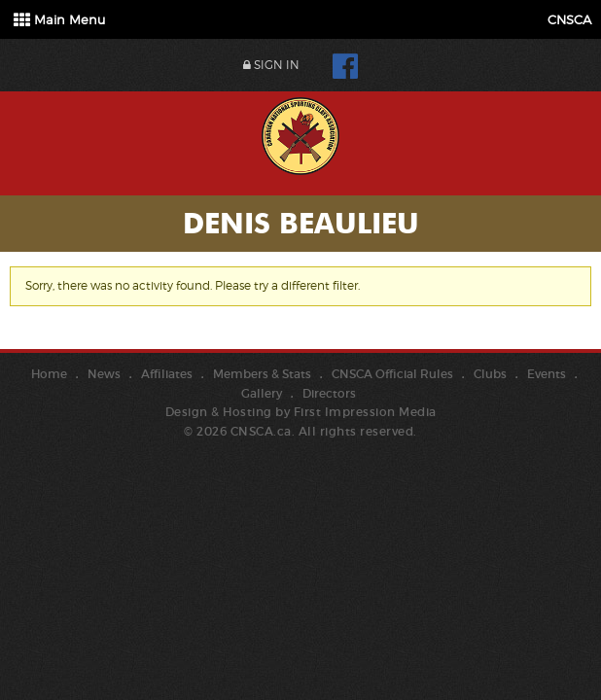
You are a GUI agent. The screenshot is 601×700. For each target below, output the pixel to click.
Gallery (262, 393)
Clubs (490, 374)
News (104, 374)
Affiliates (167, 374)
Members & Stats (262, 374)
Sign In (271, 65)
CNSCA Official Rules (392, 374)
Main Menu (59, 19)
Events (547, 374)
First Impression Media (365, 412)
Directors (329, 393)
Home (49, 374)
